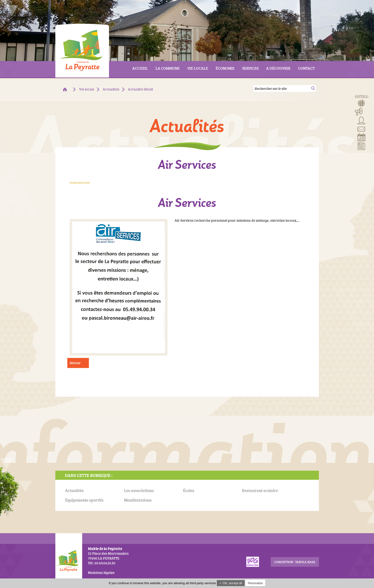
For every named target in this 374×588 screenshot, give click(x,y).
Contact (361, 129)
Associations (361, 120)
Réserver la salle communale (361, 137)
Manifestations (359, 111)
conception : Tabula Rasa (295, 562)
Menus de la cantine (361, 103)
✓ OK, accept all (231, 583)
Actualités (361, 146)
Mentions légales (101, 573)
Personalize (255, 583)
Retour (75, 363)
